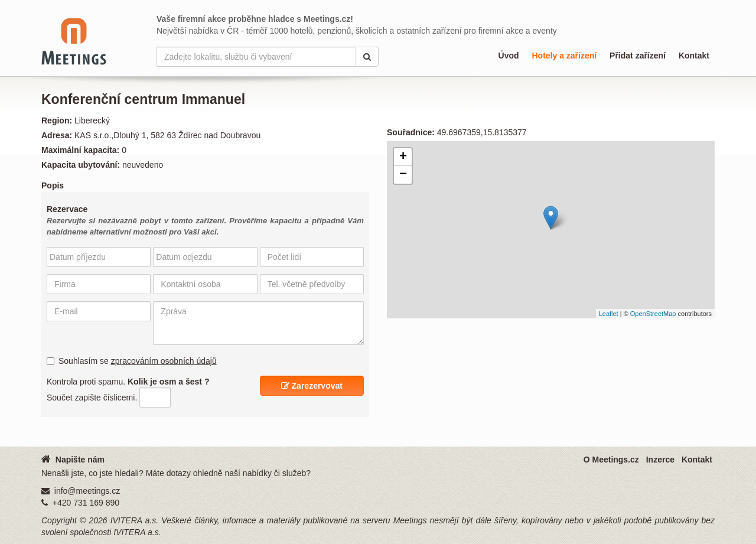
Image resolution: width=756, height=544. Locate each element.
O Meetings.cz (611, 460)
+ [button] (403, 157)
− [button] (403, 175)
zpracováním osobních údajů (164, 361)
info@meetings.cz (87, 491)
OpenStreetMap (653, 314)
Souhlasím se (132, 361)
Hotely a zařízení (564, 56)
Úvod (509, 56)
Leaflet (609, 314)
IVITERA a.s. (135, 520)
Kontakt (694, 56)
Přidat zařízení (638, 56)
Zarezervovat (312, 386)
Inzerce (660, 460)
